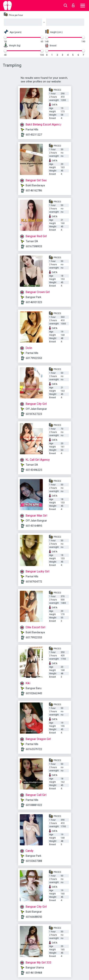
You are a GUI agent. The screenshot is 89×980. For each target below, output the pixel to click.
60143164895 (34, 526)
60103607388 (34, 861)
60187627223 (34, 414)
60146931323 (34, 302)
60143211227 (34, 135)
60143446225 (34, 470)
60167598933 (34, 246)
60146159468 (34, 973)
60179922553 (34, 358)
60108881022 (34, 805)
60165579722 (34, 749)
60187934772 (34, 582)
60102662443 (34, 693)
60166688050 (34, 917)
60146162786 (34, 191)
